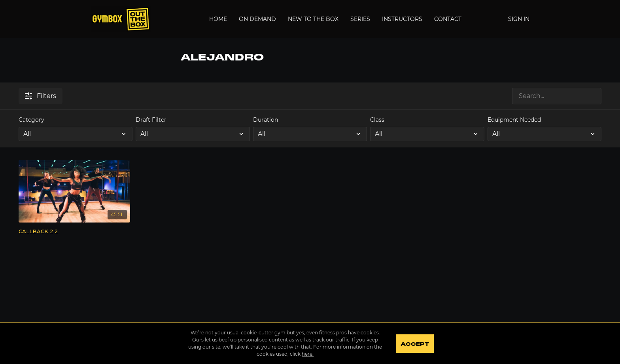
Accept (415, 344)
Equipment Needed (514, 120)
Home (218, 19)
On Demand (257, 19)
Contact (448, 19)
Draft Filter (151, 120)
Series (360, 19)
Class (377, 120)
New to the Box (313, 19)
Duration (266, 120)
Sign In (519, 19)
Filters (41, 96)
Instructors (402, 19)
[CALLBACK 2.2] (74, 232)
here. (308, 354)
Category (31, 120)
